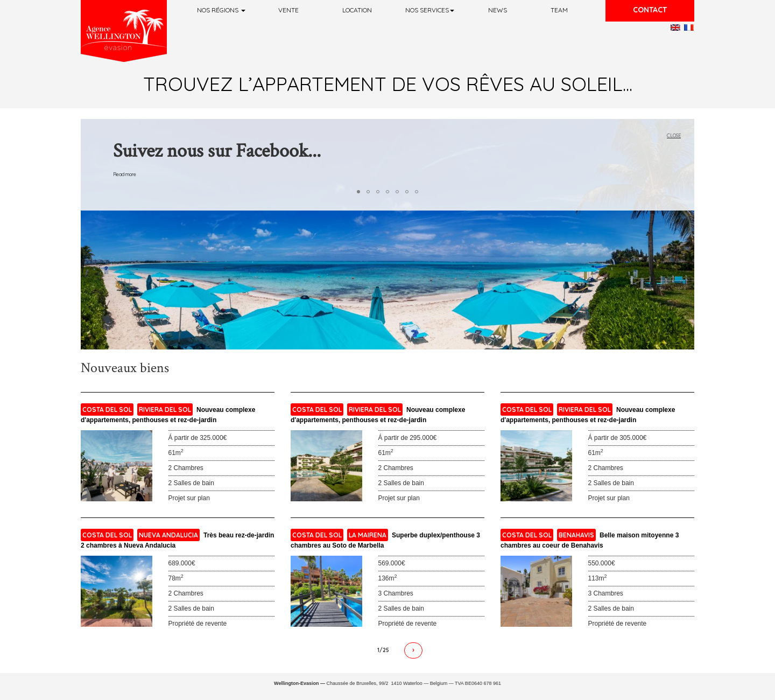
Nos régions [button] (221, 10)
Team (559, 10)
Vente (288, 10)
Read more (125, 174)
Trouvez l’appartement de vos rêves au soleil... (388, 84)
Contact (650, 10)
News (498, 10)
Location (357, 10)
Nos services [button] (430, 10)
